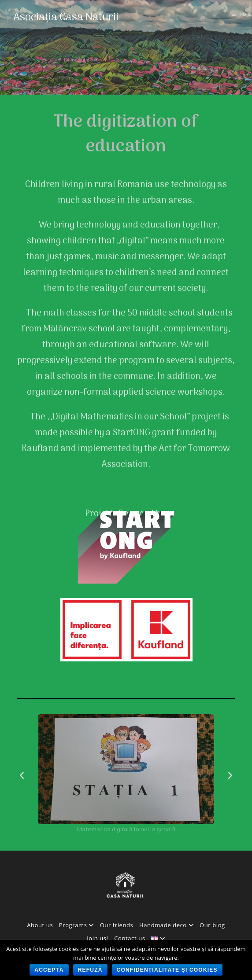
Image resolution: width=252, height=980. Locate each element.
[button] (22, 775)
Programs (76, 925)
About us (40, 925)
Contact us (130, 938)
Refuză (90, 970)
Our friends (117, 925)
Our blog (212, 925)
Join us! (97, 938)
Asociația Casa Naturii (66, 17)
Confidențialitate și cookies (167, 970)
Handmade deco (166, 925)
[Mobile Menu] (242, 15)
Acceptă (49, 970)
